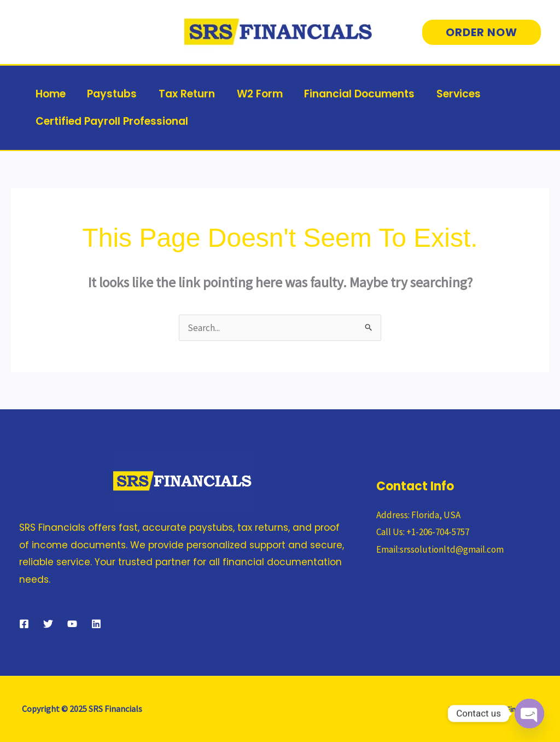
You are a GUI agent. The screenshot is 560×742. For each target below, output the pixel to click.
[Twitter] (48, 624)
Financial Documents (355, 94)
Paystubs (111, 94)
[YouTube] (72, 624)
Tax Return (185, 94)
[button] (482, 32)
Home (50, 94)
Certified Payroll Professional (111, 121)
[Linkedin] (96, 624)
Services (454, 94)
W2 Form (256, 94)
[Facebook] (24, 624)
